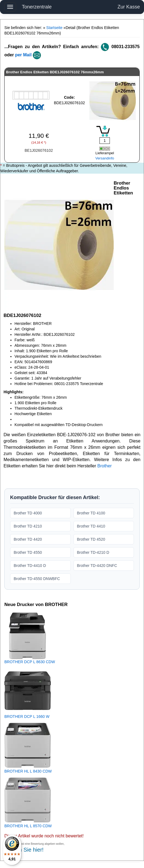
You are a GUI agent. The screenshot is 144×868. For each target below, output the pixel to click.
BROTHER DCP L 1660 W (27, 716)
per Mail (23, 55)
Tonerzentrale (37, 7)
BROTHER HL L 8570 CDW (28, 826)
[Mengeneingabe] (105, 141)
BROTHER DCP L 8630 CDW (30, 662)
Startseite (54, 28)
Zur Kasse (129, 7)
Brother (104, 466)
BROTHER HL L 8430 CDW (28, 771)
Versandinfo (105, 158)
